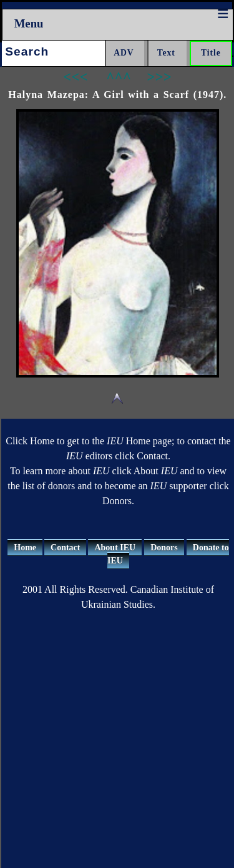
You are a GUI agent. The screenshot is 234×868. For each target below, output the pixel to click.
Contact (65, 548)
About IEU (115, 548)
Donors (164, 548)
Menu (29, 23)
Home (25, 548)
